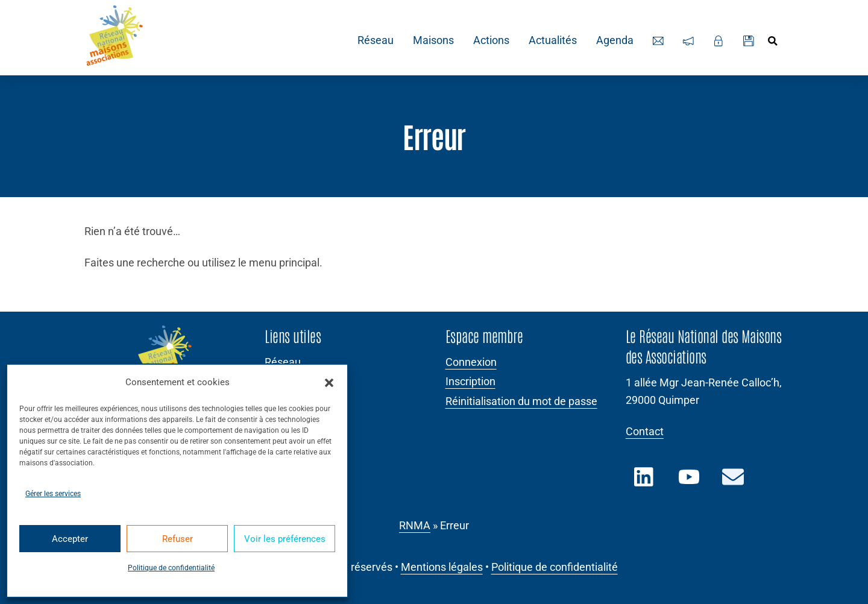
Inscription (470, 382)
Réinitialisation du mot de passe (521, 401)
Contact (645, 432)
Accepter (70, 539)
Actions (489, 40)
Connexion (471, 362)
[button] (329, 383)
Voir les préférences (285, 539)
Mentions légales (442, 567)
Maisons (432, 40)
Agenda (613, 40)
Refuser (178, 539)
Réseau (374, 40)
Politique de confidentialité (171, 568)
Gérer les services (53, 494)
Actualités (551, 40)
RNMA (415, 526)
